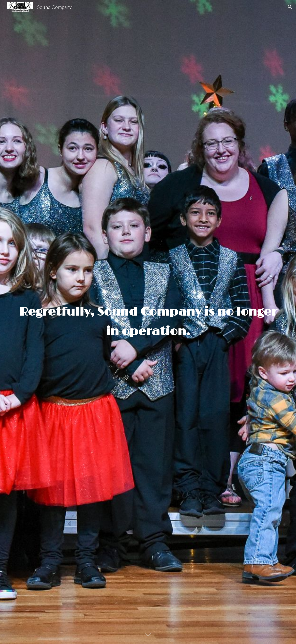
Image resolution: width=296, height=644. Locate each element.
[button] (290, 7)
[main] (148, 322)
